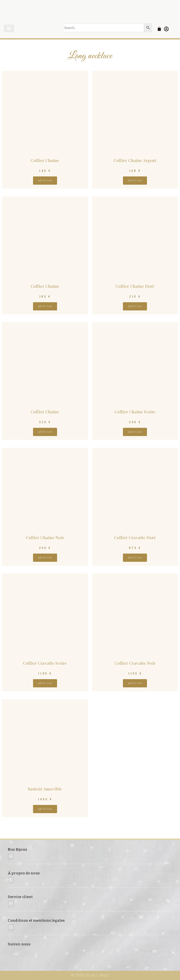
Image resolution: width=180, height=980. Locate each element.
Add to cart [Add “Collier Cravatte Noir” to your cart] (135, 683)
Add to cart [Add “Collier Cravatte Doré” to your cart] (135, 557)
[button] (9, 28)
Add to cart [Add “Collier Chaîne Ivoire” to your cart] (135, 432)
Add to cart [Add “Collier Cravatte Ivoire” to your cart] (45, 683)
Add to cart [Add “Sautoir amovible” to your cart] (45, 809)
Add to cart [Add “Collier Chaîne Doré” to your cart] (135, 306)
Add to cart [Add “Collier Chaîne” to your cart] (45, 181)
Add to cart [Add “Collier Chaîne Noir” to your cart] (45, 557)
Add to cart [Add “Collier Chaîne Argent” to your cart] (135, 181)
